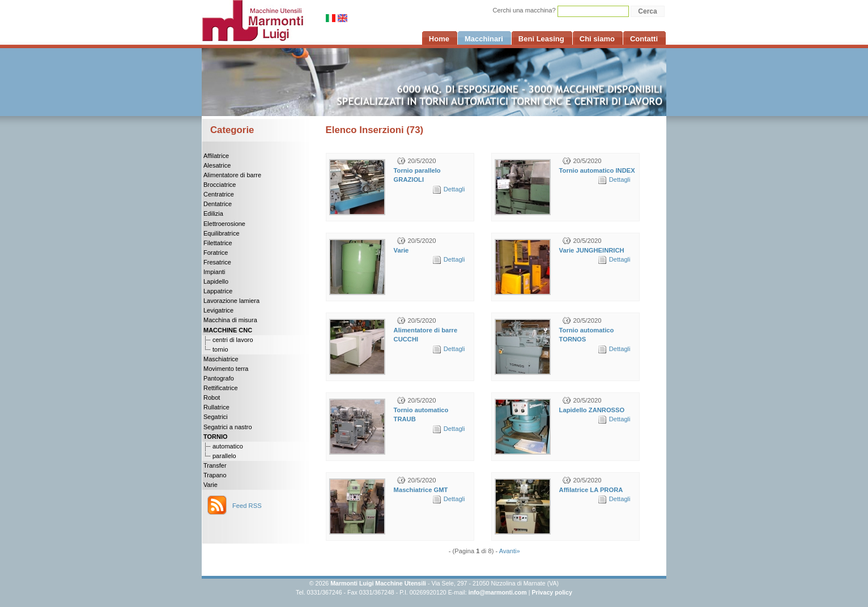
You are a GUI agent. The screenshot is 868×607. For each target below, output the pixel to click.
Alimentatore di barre (232, 175)
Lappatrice (218, 291)
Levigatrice (218, 310)
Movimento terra (226, 369)
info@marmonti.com (498, 592)
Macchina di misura (230, 320)
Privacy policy (552, 592)
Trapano (215, 475)
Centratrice (219, 194)
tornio (220, 349)
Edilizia (213, 213)
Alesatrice (217, 165)
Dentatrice (218, 204)
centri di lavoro (233, 340)
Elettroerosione (224, 224)
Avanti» (510, 551)
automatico (228, 446)
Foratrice (216, 253)
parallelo (224, 456)
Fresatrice (217, 262)
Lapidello (216, 281)
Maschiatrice (221, 359)
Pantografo (219, 378)
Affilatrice (216, 156)
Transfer (215, 465)
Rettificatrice (221, 388)
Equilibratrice (222, 233)
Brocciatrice (220, 185)
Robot (212, 397)
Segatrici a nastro (228, 427)
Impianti (214, 272)
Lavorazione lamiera (231, 301)
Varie (210, 485)
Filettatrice (218, 243)
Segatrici (216, 417)
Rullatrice (216, 407)
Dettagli (454, 189)
